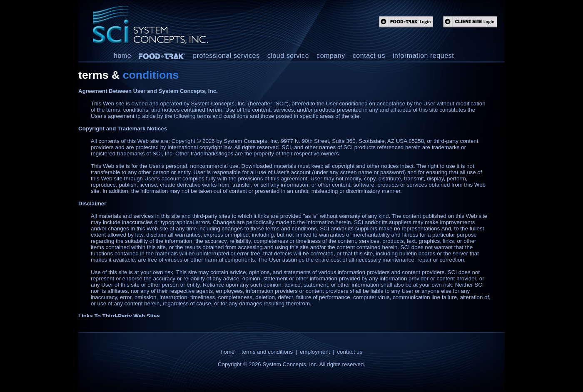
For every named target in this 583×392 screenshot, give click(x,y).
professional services (226, 56)
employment (315, 352)
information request (423, 56)
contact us (369, 56)
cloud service (288, 56)
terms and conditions (267, 352)
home (122, 56)
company (331, 56)
